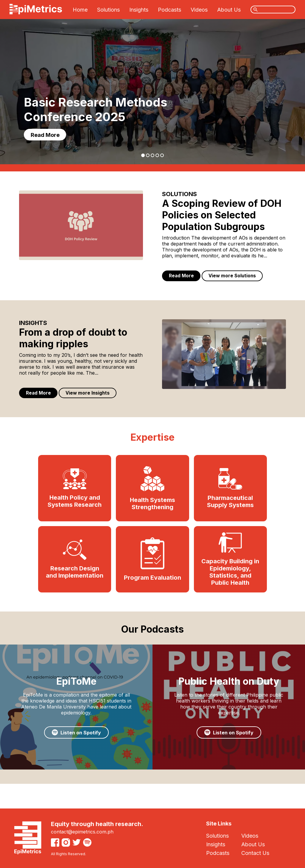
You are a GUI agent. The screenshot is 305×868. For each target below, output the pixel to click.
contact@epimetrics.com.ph (82, 832)
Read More (47, 134)
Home (80, 10)
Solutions (108, 10)
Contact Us (255, 853)
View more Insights (92, 395)
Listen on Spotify (76, 745)
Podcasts (169, 10)
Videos (199, 10)
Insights (139, 10)
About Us (229, 10)
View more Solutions (236, 276)
